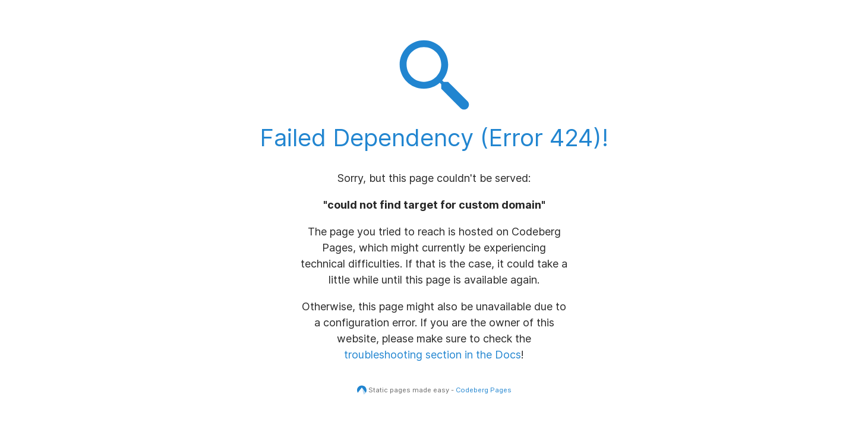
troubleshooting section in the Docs (433, 355)
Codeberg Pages (484, 390)
